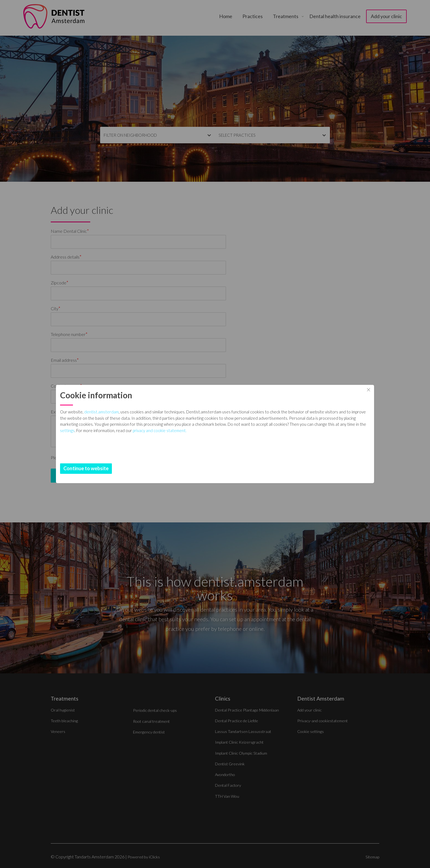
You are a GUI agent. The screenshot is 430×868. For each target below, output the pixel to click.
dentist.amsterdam (177, 412)
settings (163, 449)
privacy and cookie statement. (255, 449)
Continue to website (162, 468)
